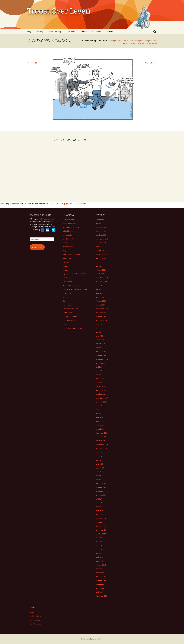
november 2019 (102, 313)
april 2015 (99, 511)
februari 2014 (101, 565)
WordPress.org (35, 624)
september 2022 (102, 239)
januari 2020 (100, 305)
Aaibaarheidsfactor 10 (71, 227)
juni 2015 (99, 503)
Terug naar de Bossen (71, 316)
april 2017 (99, 417)
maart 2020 (100, 297)
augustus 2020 (101, 282)
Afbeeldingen (68, 231)
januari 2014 (100, 569)
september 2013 (102, 584)
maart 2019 (100, 340)
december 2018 (102, 348)
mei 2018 (99, 375)
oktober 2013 (101, 580)
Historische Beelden (70, 285)
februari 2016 (101, 472)
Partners (109, 32)
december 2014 (102, 526)
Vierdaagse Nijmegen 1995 (73, 328)
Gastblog (40, 32)
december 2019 (102, 309)
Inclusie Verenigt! (55, 32)
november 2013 (102, 577)
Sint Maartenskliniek (70, 309)
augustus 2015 (101, 495)
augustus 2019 (101, 320)
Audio (65, 243)
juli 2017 (99, 406)
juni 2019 (99, 328)
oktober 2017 (101, 394)
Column (65, 262)
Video (65, 324)
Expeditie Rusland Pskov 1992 (74, 274)
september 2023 (102, 219)
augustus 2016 (101, 448)
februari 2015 (101, 518)
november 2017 (102, 390)
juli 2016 (99, 452)
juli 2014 (99, 545)
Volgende (151, 63)
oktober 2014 (101, 534)
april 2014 (99, 557)
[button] (92, 90)
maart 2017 (100, 421)
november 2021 (102, 258)
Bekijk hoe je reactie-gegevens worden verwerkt (66, 204)
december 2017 (102, 386)
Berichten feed (35, 616)
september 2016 (102, 445)
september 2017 (102, 398)
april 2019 (99, 336)
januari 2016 (100, 476)
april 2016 (99, 464)
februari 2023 (101, 227)
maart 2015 (100, 514)
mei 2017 (99, 414)
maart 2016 (100, 468)
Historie (84, 32)
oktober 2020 (101, 274)
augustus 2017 (101, 402)
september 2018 (102, 359)
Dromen (66, 266)
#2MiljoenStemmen (70, 219)
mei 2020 (99, 289)
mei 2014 (99, 553)
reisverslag (67, 305)
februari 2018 (101, 382)
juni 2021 (99, 262)
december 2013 (102, 573)
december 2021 (102, 254)
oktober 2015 (101, 487)
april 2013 (99, 592)
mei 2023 (99, 223)
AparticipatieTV (68, 239)
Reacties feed (35, 620)
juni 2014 (99, 549)
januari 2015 (100, 522)
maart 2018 (100, 379)
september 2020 (102, 278)
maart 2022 (100, 247)
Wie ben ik (71, 32)
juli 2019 (99, 324)
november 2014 (102, 530)
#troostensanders (70, 223)
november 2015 (102, 483)
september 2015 (102, 491)
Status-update (68, 313)
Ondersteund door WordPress (92, 639)
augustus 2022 (101, 243)
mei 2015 (99, 507)
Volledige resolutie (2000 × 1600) (145, 43)
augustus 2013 (101, 588)
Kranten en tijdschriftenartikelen (75, 289)
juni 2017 (99, 410)
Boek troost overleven (71, 254)
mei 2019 (99, 332)
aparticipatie (67, 235)
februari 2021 (101, 270)
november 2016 (102, 437)
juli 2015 (99, 499)
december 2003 (102, 596)
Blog (29, 32)
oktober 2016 (101, 441)
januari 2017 (100, 429)
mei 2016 (99, 460)
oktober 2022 (101, 235)
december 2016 (102, 433)
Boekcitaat (67, 258)
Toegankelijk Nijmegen (71, 320)
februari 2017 (101, 425)
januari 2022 (100, 251)
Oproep (66, 297)
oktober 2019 (101, 316)
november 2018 (102, 351)
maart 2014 (100, 561)
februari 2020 (101, 301)
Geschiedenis (68, 282)
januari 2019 (100, 344)
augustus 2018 (101, 363)
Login (32, 612)
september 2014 (102, 538)
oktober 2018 (101, 355)
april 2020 (99, 293)
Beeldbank (96, 32)
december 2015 (102, 479)
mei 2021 (99, 266)
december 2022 (102, 231)
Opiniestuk (67, 293)
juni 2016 (99, 456)
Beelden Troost (68, 247)
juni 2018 (99, 371)
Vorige (32, 63)
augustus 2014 (101, 542)
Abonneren (37, 247)
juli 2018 (99, 367)
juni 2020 (99, 285)
